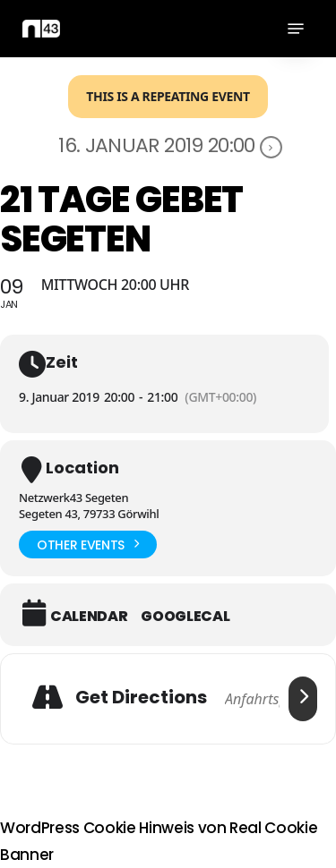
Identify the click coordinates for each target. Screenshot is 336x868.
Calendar (89, 617)
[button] (296, 29)
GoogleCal (185, 617)
